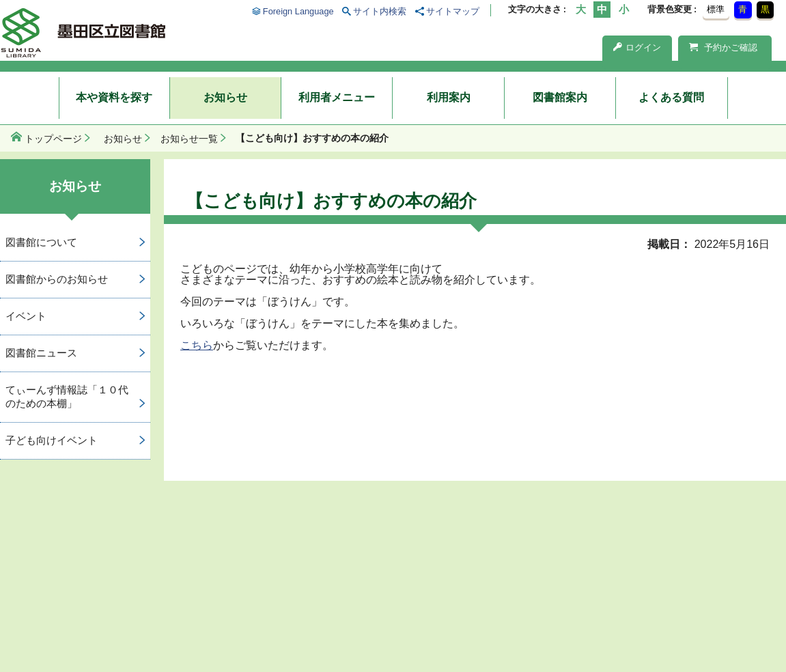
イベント (26, 316)
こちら (197, 345)
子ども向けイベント (52, 440)
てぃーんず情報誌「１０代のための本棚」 (67, 397)
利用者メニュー (337, 97)
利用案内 (449, 97)
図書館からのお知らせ (57, 279)
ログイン (637, 47)
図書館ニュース (41, 353)
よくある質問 (671, 97)
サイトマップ (453, 11)
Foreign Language (298, 11)
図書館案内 (560, 97)
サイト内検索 (380, 11)
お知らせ (225, 97)
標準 (716, 9)
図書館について (41, 242)
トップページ (53, 139)
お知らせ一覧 (189, 139)
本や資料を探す (114, 97)
